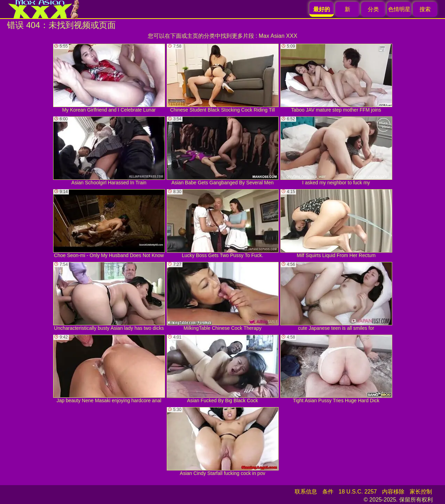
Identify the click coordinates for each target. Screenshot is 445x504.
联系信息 (306, 492)
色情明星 (399, 9)
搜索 (425, 9)
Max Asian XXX (278, 36)
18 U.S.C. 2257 (358, 492)
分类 (373, 9)
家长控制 (421, 492)
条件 (328, 492)
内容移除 (393, 492)
